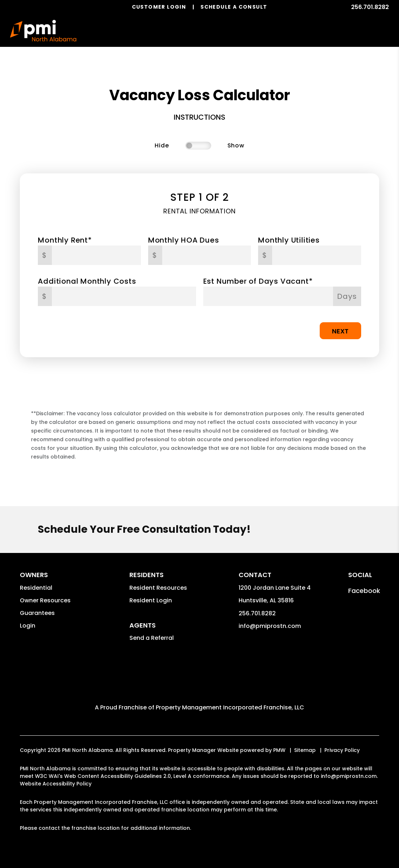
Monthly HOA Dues (184, 240)
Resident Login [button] (151, 600)
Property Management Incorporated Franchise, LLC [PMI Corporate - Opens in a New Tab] (230, 707)
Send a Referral (152, 638)
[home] (43, 31)
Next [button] (340, 331)
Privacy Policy (342, 750)
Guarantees (37, 613)
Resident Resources (158, 588)
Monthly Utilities (289, 240)
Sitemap (305, 750)
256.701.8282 (370, 7)
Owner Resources (45, 600)
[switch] (198, 146)
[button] (364, 591)
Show (236, 145)
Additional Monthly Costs (87, 281)
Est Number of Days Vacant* (258, 281)
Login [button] (28, 626)
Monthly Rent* (65, 240)
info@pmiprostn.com (270, 626)
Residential (36, 588)
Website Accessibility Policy (56, 784)
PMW (279, 750)
